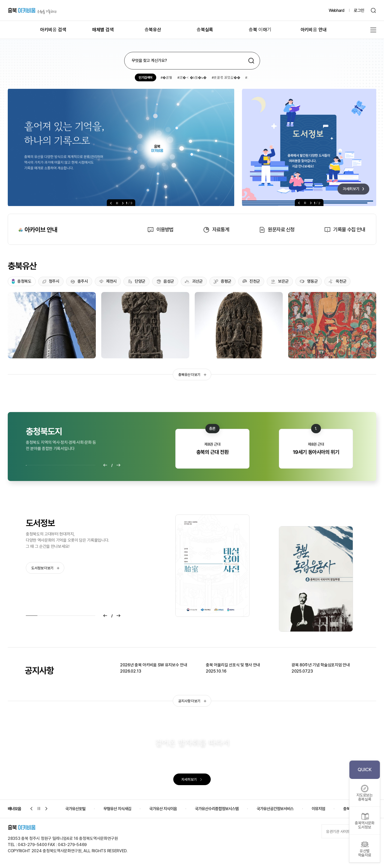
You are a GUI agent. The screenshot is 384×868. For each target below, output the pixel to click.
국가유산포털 (75, 809)
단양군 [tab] (136, 282)
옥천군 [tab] (337, 282)
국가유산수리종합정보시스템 (217, 809)
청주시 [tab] (51, 281)
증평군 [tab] (222, 281)
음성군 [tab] (165, 281)
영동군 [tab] (309, 281)
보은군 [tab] (280, 281)
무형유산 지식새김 (117, 809)
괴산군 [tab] (194, 281)
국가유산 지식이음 (163, 809)
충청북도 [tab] (22, 282)
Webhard (336, 10)
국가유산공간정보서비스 (275, 809)
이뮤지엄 (318, 809)
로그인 (359, 10)
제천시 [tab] (108, 281)
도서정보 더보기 (45, 568)
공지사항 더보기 (192, 701)
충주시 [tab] (79, 281)
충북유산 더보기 (192, 375)
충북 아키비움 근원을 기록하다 (32, 10)
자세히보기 (192, 779)
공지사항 (39, 670)
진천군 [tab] (251, 281)
